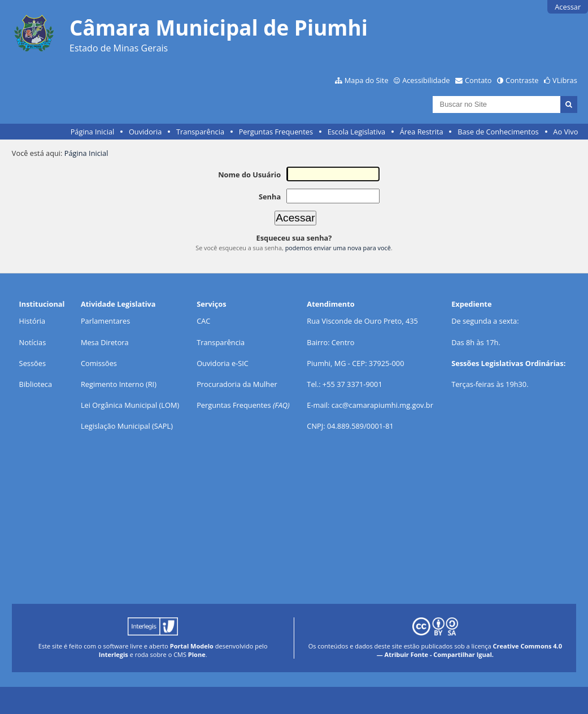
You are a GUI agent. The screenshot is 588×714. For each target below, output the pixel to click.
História (32, 321)
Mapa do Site (367, 80)
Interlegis (114, 654)
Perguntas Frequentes (276, 132)
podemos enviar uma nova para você (338, 248)
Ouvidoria (145, 132)
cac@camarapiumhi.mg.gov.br (382, 405)
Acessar (568, 7)
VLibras (565, 80)
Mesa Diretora (105, 342)
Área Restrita (422, 132)
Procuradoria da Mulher (237, 384)
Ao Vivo (565, 132)
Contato (478, 80)
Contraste (522, 80)
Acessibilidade (426, 80)
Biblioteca (36, 384)
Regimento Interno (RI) (119, 384)
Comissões (99, 363)
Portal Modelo (192, 646)
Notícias (33, 342)
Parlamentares (105, 321)
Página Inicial (93, 132)
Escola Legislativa (356, 132)
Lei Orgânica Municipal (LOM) (130, 405)
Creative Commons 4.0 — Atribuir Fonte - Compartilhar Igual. (469, 650)
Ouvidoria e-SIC (223, 363)
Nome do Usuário (249, 175)
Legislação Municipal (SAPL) (127, 426)
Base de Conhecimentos (498, 132)
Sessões (32, 363)
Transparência (200, 132)
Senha (270, 197)
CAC (203, 321)
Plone (197, 654)
